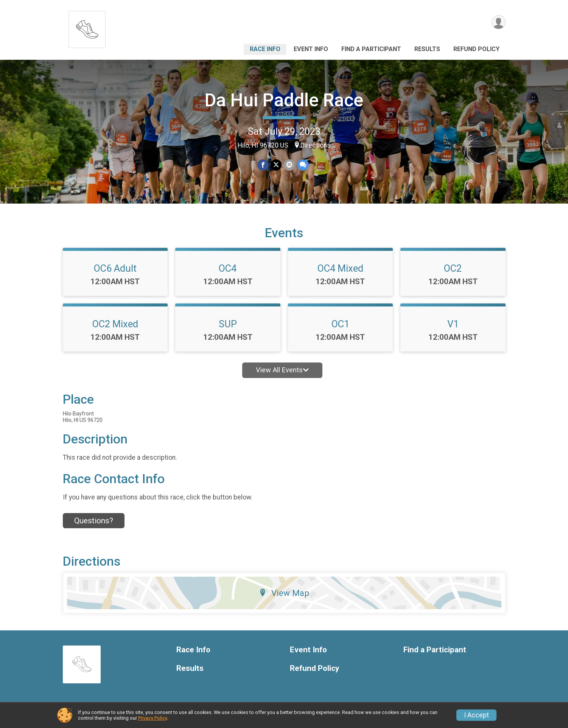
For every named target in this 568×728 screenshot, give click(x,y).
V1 (453, 324)
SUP (228, 324)
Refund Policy (476, 49)
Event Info (311, 49)
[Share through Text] (303, 165)
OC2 (453, 268)
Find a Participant (371, 49)
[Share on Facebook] (263, 165)
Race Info (265, 49)
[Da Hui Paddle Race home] (87, 27)
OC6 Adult (115, 268)
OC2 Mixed (115, 324)
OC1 (340, 324)
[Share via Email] (289, 165)
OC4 (228, 268)
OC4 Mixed (340, 268)
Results (427, 49)
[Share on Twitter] (276, 165)
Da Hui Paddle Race (284, 100)
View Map (284, 593)
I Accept (476, 715)
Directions (316, 145)
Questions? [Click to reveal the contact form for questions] (94, 521)
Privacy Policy (153, 718)
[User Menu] (499, 22)
